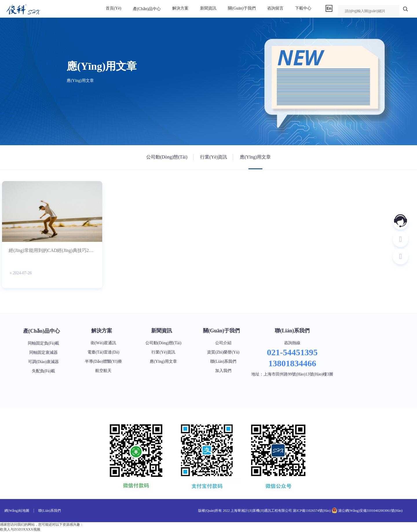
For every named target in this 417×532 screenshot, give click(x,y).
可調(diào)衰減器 (44, 362)
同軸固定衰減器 (43, 352)
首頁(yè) (114, 8)
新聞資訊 (208, 8)
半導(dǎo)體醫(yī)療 (103, 361)
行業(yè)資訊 (214, 157)
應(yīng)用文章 (255, 157)
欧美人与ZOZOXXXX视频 (20, 529)
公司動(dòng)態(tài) (167, 157)
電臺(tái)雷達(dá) (103, 352)
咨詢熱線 (292, 343)
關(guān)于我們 (242, 8)
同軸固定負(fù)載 (43, 343)
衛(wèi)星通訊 (104, 343)
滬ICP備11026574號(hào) (312, 511)
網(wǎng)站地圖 (17, 511)
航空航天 (103, 371)
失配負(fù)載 (43, 371)
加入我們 (223, 371)
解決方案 (180, 8)
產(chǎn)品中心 (147, 9)
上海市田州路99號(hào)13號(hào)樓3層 (298, 374)
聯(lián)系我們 (223, 361)
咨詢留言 (275, 8)
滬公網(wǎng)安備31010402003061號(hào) (370, 511)
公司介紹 (223, 343)
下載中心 (303, 8)
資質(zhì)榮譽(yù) (223, 352)
